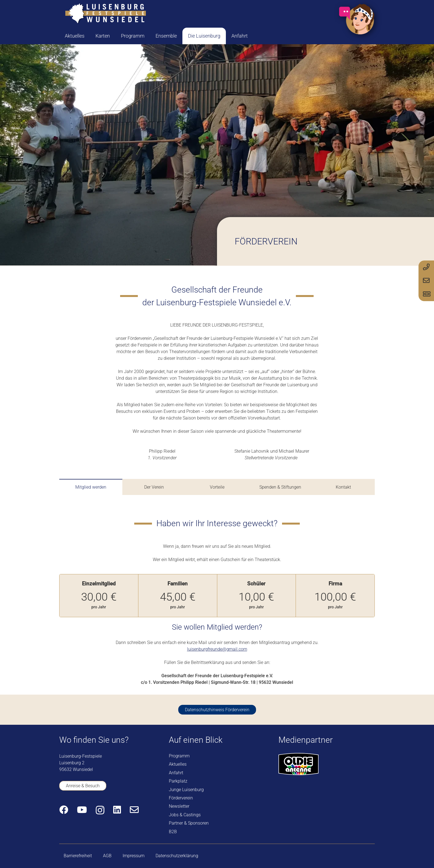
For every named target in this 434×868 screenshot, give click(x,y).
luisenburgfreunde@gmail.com (217, 649)
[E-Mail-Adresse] (134, 810)
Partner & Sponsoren (189, 823)
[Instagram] (100, 810)
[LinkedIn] (117, 810)
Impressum (134, 856)
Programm (179, 756)
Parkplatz (178, 781)
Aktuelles (178, 764)
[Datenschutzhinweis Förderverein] (217, 710)
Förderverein (181, 798)
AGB (107, 856)
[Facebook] (64, 810)
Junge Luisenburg (186, 790)
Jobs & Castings (185, 815)
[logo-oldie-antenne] (299, 764)
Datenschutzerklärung (177, 856)
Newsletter (179, 806)
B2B (173, 832)
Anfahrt (176, 773)
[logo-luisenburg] (105, 14)
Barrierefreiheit (78, 856)
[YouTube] (82, 810)
